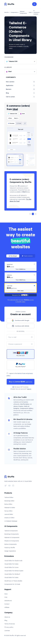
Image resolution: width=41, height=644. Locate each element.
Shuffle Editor (25, 404)
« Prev (10, 118)
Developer (13, 256)
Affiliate (7, 607)
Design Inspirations (10, 551)
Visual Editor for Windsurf (12, 574)
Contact (7, 604)
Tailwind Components (11, 531)
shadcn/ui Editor (9, 518)
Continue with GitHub (21, 326)
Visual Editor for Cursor (11, 567)
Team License (27, 256)
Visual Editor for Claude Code (13, 561)
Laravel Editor (9, 514)
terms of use (21, 373)
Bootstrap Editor (9, 501)
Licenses (7, 631)
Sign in (29, 389)
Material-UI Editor (10, 508)
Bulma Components (10, 544)
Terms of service (10, 624)
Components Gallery (27, 408)
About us (7, 617)
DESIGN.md (8, 601)
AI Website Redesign (11, 521)
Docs (6, 594)
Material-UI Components (12, 537)
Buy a (21, 382)
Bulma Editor (8, 504)
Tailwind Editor (9, 497)
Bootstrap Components (12, 534)
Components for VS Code (12, 584)
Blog (6, 620)
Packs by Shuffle (10, 548)
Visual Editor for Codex (11, 564)
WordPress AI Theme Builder (13, 581)
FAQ (6, 597)
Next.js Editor (8, 511)
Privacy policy (9, 627)
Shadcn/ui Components (12, 541)
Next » (16, 118)
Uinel (15, 109)
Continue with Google (20, 321)
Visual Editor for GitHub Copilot (14, 571)
